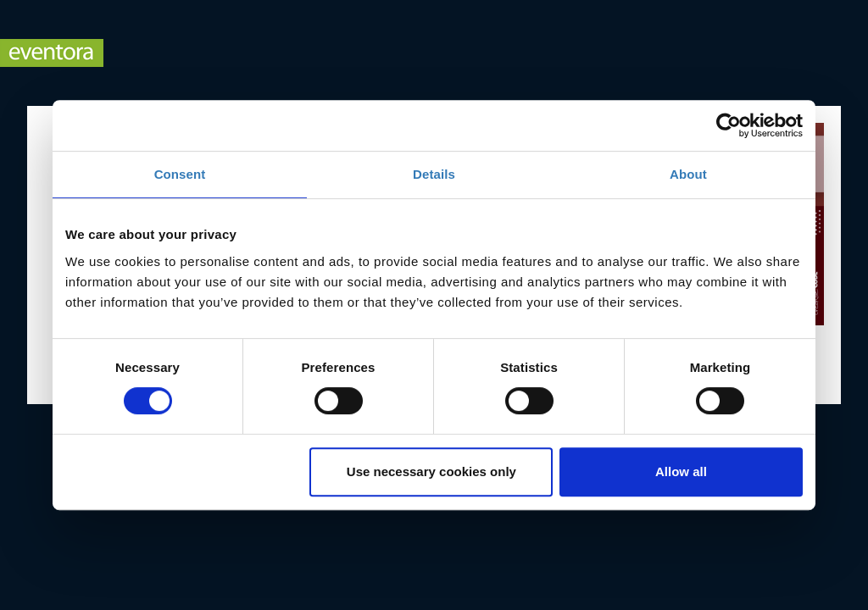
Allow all (681, 471)
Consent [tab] (180, 174)
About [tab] (688, 174)
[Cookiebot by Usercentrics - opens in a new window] (729, 125)
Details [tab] (434, 174)
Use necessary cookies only (431, 471)
